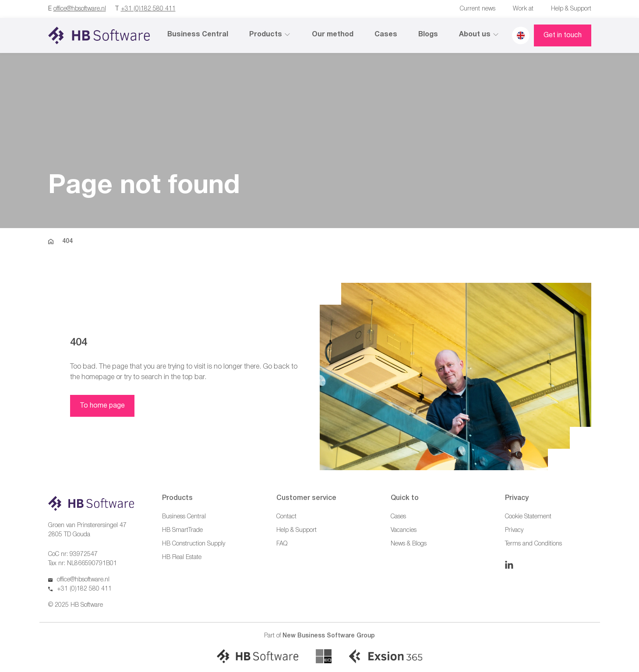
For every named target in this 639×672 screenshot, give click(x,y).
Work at (523, 9)
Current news (478, 9)
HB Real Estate (182, 558)
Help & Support (571, 9)
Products (270, 35)
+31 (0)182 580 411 (148, 9)
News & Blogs (409, 544)
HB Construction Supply (194, 544)
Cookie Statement (528, 517)
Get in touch (563, 35)
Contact (286, 517)
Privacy (514, 530)
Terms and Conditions (533, 544)
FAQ (282, 544)
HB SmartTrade (182, 530)
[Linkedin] (509, 565)
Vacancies (404, 530)
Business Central (198, 35)
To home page (102, 406)
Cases (386, 35)
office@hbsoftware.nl (80, 9)
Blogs (428, 35)
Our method (333, 35)
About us (479, 35)
